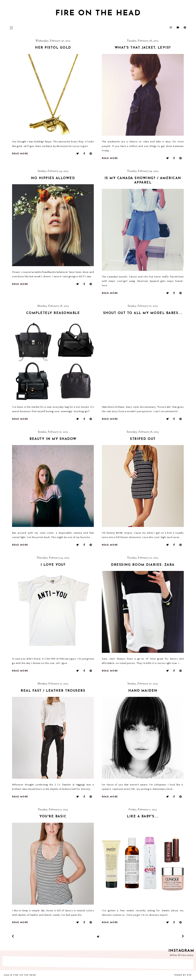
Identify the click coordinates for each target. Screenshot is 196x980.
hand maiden (143, 691)
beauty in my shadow (53, 439)
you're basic (53, 817)
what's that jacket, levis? (143, 48)
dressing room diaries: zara (143, 565)
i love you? (53, 565)
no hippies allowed (53, 178)
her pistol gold (53, 48)
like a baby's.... (143, 817)
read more (20, 154)
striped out (143, 439)
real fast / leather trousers (53, 691)
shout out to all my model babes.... (143, 313)
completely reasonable (53, 313)
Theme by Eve (183, 975)
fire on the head (98, 13)
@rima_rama (186, 955)
